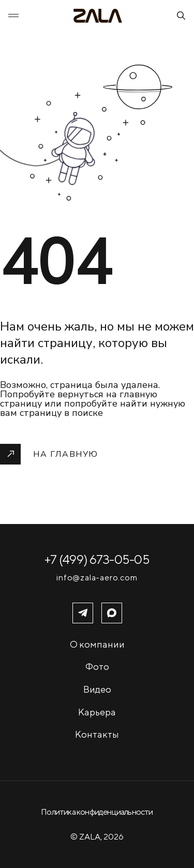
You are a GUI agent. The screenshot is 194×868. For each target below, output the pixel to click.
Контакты (97, 734)
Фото (97, 667)
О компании (97, 644)
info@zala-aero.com (97, 578)
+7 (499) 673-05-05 (97, 559)
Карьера (97, 712)
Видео (97, 689)
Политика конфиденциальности (97, 812)
